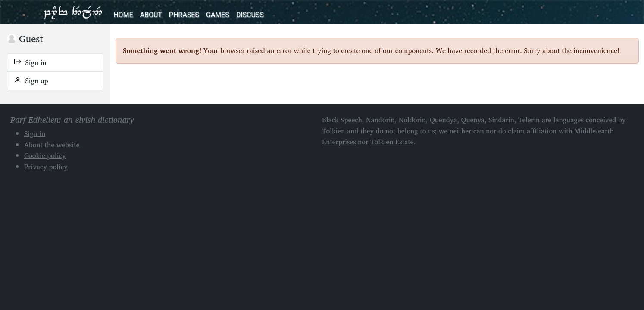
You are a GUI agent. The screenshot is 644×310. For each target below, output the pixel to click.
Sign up (31, 81)
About (151, 15)
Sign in (30, 62)
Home (123, 15)
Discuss (250, 15)
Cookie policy (45, 155)
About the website (52, 145)
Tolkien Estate (392, 142)
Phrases (184, 15)
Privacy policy (46, 167)
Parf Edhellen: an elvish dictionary (73, 12)
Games (218, 15)
